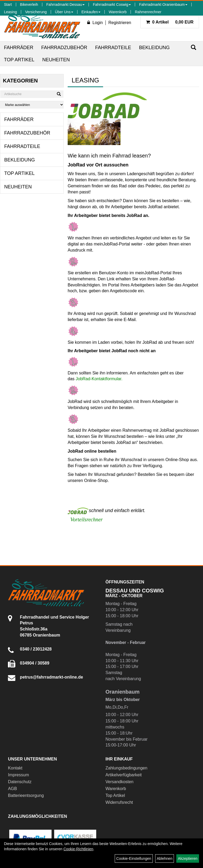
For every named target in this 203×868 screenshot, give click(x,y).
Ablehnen (165, 858)
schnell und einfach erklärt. (107, 510)
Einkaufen (91, 12)
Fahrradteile (113, 48)
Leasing (10, 12)
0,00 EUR (170, 22)
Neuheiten (56, 60)
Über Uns (64, 12)
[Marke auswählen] (32, 105)
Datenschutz (20, 782)
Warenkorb (118, 12)
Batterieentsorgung (26, 795)
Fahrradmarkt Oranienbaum (163, 4)
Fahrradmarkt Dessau (65, 4)
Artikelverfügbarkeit (124, 775)
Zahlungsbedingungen (126, 768)
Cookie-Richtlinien (78, 849)
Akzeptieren (188, 858)
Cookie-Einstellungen (134, 858)
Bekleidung (154, 48)
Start (8, 4)
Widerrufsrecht (119, 802)
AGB (12, 789)
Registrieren (120, 23)
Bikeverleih (29, 4)
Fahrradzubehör (64, 48)
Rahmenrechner (148, 12)
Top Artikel (19, 60)
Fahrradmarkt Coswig (112, 4)
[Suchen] (193, 47)
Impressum (18, 775)
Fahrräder (19, 48)
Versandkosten (119, 782)
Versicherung (36, 12)
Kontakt (15, 768)
